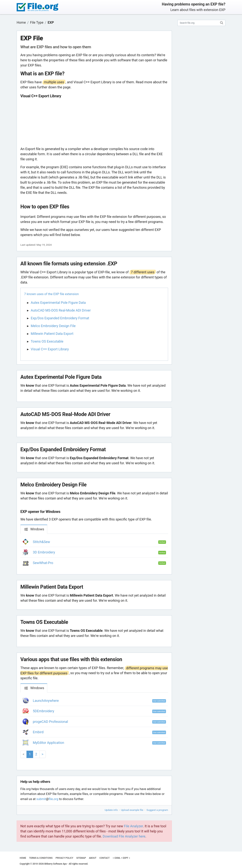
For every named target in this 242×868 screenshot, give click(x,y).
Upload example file (132, 810)
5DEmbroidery (44, 711)
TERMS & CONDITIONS (41, 858)
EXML (118, 858)
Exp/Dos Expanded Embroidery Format (60, 318)
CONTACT (105, 858)
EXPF (125, 858)
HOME (23, 858)
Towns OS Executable (47, 341)
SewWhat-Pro (43, 563)
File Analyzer (133, 826)
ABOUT (93, 858)
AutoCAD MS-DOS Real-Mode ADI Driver (61, 310)
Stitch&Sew (41, 542)
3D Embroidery (44, 552)
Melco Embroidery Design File (53, 326)
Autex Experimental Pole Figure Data (58, 303)
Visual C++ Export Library (50, 349)
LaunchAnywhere (46, 701)
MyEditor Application (49, 743)
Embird (38, 732)
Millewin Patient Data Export (52, 334)
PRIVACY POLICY (64, 858)
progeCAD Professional (50, 722)
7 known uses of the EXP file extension (52, 294)
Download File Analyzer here (124, 836)
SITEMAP (81, 858)
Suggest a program (157, 810)
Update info (111, 810)
